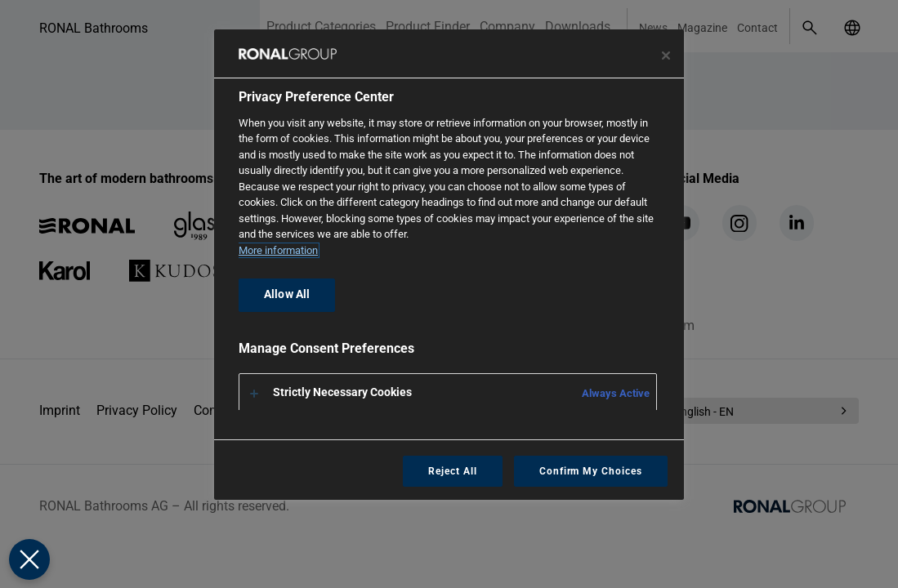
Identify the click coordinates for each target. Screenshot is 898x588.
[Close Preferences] (29, 559)
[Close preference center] (666, 56)
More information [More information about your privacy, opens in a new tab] (278, 250)
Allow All (287, 294)
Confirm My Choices (591, 471)
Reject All (453, 471)
